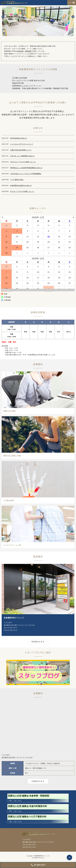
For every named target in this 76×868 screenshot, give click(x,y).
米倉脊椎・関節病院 (24, 51)
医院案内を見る (38, 642)
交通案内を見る (38, 781)
